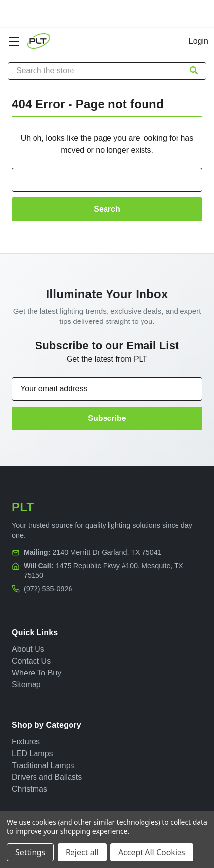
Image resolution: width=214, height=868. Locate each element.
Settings (30, 852)
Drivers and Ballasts (47, 777)
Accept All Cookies (152, 852)
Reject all (82, 852)
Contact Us (31, 661)
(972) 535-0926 (48, 589)
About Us (28, 649)
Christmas (30, 789)
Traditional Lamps (43, 765)
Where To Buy (36, 673)
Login (198, 41)
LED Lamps (33, 754)
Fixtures (26, 742)
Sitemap (26, 685)
